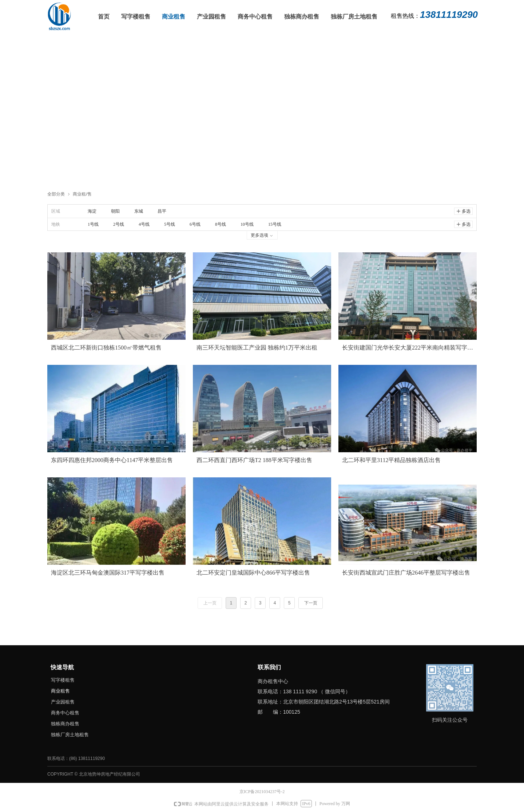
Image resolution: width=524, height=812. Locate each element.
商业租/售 (82, 194)
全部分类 (56, 194)
